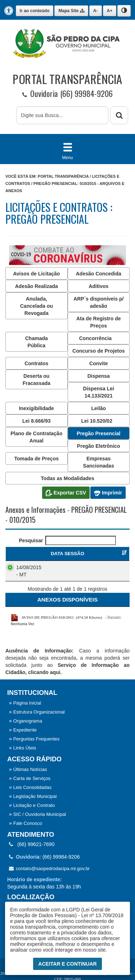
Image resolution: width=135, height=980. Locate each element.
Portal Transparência (63, 176)
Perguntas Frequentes (34, 739)
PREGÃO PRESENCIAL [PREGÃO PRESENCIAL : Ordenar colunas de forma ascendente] (93, 554)
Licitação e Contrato (32, 805)
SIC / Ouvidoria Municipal (37, 814)
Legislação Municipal (33, 796)
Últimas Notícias (28, 769)
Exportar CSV (66, 493)
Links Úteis (22, 748)
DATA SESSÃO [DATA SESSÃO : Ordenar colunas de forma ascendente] (31, 554)
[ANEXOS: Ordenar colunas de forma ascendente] (67, 600)
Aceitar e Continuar (67, 964)
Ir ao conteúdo (35, 11)
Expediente (23, 730)
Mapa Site (71, 11)
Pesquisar (68, 540)
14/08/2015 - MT (29, 571)
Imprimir (108, 493)
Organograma (26, 721)
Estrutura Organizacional (37, 712)
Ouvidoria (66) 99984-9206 (67, 94)
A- (96, 11)
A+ (110, 11)
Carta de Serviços (30, 778)
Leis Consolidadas (30, 787)
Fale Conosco (26, 823)
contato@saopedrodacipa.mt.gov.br (49, 868)
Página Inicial (25, 703)
